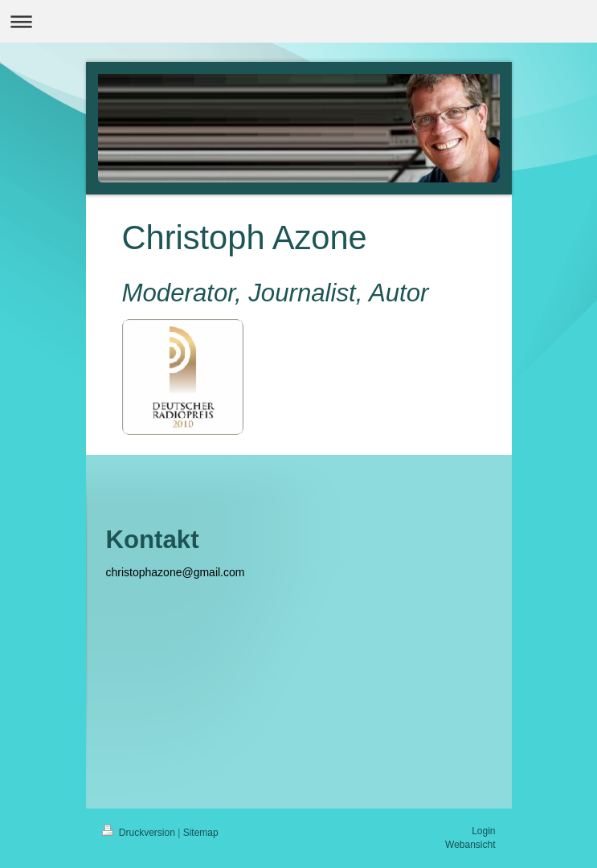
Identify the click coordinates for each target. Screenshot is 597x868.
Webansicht (470, 845)
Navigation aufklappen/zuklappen (298, 21)
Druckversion (140, 833)
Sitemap (201, 833)
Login (483, 831)
